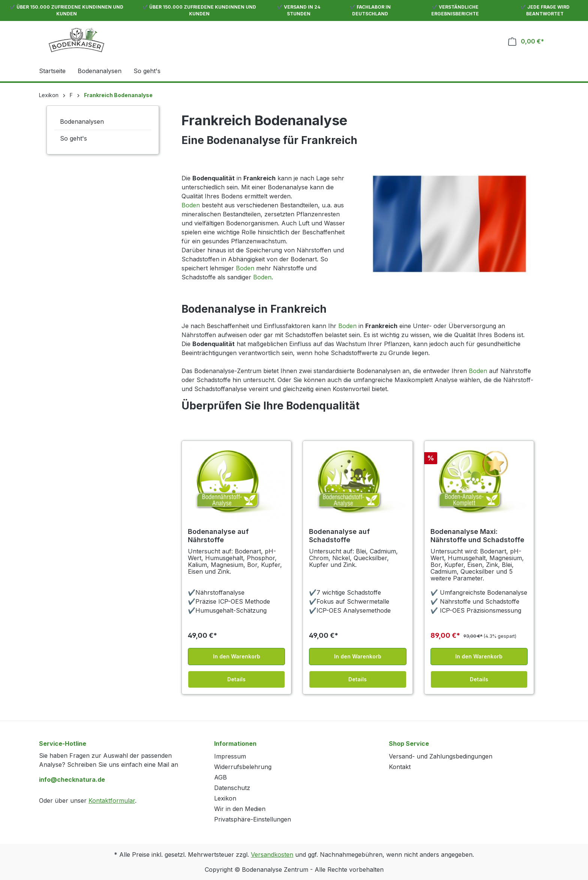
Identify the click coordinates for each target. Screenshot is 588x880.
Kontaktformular (112, 801)
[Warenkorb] (526, 41)
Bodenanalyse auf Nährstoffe (218, 536)
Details (236, 679)
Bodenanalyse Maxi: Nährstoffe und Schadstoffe (477, 536)
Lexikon (225, 798)
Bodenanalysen (82, 121)
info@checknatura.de (72, 780)
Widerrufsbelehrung (243, 767)
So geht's (73, 138)
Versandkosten (272, 855)
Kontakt (400, 767)
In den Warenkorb (237, 656)
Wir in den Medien (240, 809)
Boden (191, 205)
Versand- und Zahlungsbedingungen (441, 756)
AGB (220, 777)
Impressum (230, 756)
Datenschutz (232, 788)
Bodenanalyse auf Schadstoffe (339, 536)
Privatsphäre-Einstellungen (253, 819)
